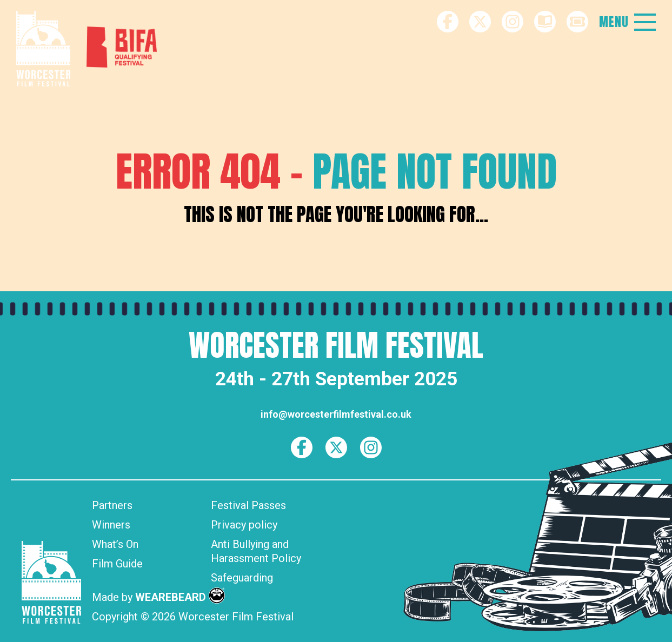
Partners (112, 505)
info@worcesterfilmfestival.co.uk (336, 414)
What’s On (115, 544)
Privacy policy (244, 525)
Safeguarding (242, 578)
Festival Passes (248, 505)
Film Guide (117, 564)
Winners (111, 525)
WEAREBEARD (180, 597)
